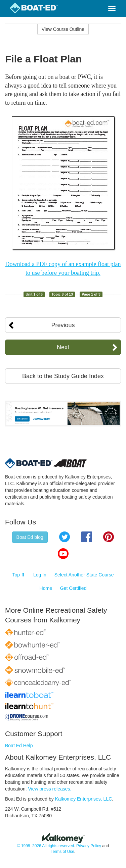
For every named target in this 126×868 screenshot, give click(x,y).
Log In (40, 575)
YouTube (63, 554)
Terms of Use (62, 852)
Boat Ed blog (30, 537)
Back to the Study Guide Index (63, 376)
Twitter (65, 537)
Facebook (87, 537)
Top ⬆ (19, 575)
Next (63, 347)
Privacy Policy (89, 846)
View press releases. (50, 789)
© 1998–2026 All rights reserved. (46, 846)
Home (46, 588)
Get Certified (73, 588)
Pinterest (109, 537)
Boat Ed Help (19, 746)
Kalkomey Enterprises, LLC (84, 799)
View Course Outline (63, 29)
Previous (63, 325)
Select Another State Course (84, 575)
